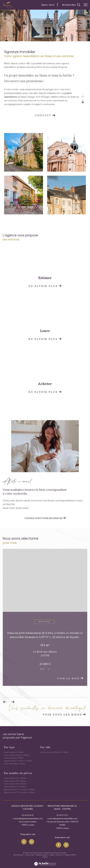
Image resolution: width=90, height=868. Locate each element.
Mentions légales (42, 855)
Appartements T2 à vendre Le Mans (19, 790)
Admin (52, 855)
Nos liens (60, 855)
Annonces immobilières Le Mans (54, 752)
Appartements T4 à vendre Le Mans (19, 792)
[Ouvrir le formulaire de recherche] (71, 5)
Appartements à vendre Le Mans (18, 761)
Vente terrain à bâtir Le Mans (17, 755)
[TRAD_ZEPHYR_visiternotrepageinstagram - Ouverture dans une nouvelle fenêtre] (32, 842)
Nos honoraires (19, 855)
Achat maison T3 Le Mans (15, 781)
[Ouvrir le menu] (86, 5)
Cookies (45, 857)
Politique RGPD (70, 855)
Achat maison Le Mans (14, 752)
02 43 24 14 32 (28, 815)
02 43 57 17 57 (62, 815)
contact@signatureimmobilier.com (28, 819)
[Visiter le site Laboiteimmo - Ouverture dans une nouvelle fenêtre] (45, 862)
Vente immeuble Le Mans (15, 764)
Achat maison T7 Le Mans (15, 787)
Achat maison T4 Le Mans (15, 784)
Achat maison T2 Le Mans (15, 778)
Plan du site (30, 855)
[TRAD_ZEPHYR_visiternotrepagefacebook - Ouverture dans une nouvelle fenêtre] (24, 842)
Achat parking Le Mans (14, 758)
